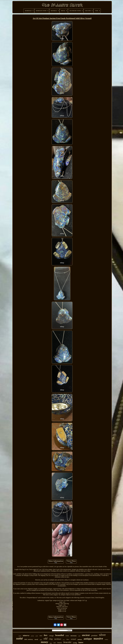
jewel (37, 636)
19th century (29, 639)
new (41, 636)
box (46, 635)
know (81, 642)
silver (102, 635)
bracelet (67, 642)
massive (98, 639)
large (51, 643)
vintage (51, 636)
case (79, 636)
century (106, 639)
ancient (86, 635)
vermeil (73, 639)
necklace (58, 639)
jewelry (32, 636)
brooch (60, 643)
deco (68, 639)
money (44, 642)
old (45, 639)
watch (20, 636)
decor (64, 640)
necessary (74, 636)
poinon (80, 639)
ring (51, 639)
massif (36, 639)
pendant (94, 635)
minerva (26, 635)
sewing (75, 643)
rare (55, 643)
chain (41, 640)
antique (88, 639)
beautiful (60, 635)
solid (19, 639)
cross (67, 636)
